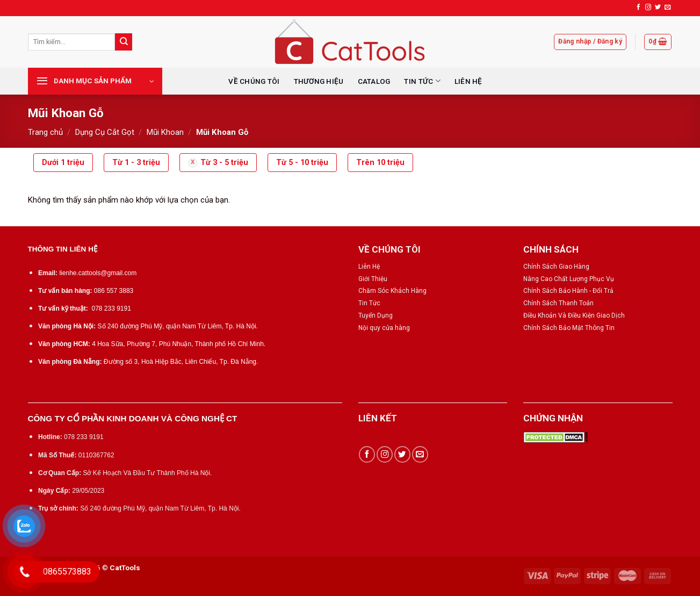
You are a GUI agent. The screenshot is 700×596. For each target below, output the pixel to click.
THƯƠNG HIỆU (319, 81)
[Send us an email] (667, 8)
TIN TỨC (422, 81)
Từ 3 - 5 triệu (224, 163)
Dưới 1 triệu (63, 163)
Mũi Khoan (165, 132)
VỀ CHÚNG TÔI (254, 81)
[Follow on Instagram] (648, 8)
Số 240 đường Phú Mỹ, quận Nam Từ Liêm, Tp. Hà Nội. (178, 326)
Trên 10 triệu (380, 163)
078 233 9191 (111, 308)
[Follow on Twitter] (658, 8)
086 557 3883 (114, 291)
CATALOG (374, 81)
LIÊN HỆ (468, 81)
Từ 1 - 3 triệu (136, 163)
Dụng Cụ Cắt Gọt (105, 132)
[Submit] (124, 42)
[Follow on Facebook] (638, 8)
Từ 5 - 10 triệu (302, 163)
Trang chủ (45, 132)
